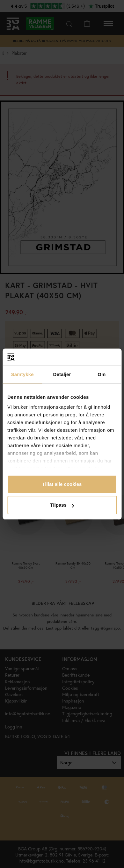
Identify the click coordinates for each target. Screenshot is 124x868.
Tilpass (62, 505)
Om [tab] (102, 374)
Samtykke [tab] (22, 374)
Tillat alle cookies (62, 484)
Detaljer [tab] (62, 374)
